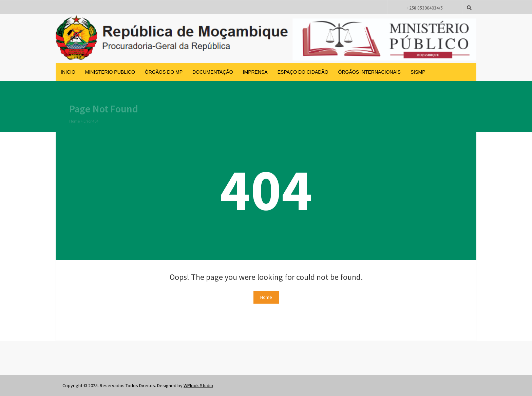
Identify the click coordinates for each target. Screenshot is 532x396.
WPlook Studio (198, 385)
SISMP (418, 72)
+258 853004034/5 (425, 8)
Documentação (213, 72)
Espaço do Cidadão (303, 72)
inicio (68, 72)
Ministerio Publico (110, 72)
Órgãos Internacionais (369, 72)
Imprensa (255, 72)
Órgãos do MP (164, 72)
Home (74, 121)
